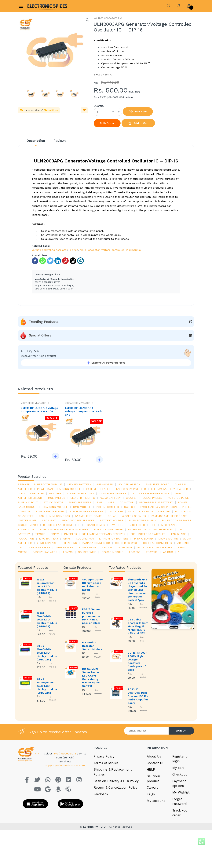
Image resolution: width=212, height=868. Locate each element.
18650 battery (110, 498)
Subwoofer (105, 484)
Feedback (101, 794)
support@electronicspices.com (65, 765)
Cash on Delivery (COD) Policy (116, 781)
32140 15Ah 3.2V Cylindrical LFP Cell (166, 507)
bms (99, 502)
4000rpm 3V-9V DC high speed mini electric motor (92, 585)
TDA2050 (134, 552)
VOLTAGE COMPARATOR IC (108, 18)
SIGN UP (181, 731)
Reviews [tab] (60, 141)
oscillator (94, 250)
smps (67, 539)
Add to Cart (138, 123)
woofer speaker (134, 516)
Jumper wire (64, 547)
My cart (178, 768)
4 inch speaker (39, 547)
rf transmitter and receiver (104, 534)
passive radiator (45, 552)
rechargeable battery (156, 502)
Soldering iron (129, 484)
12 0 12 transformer (108, 529)
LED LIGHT (49, 520)
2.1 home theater (98, 489)
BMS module (82, 507)
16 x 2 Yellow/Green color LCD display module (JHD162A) (47, 586)
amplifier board (157, 484)
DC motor (127, 502)
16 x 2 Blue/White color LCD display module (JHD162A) (47, 619)
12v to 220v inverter (131, 489)
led (22, 493)
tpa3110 (68, 552)
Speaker (24, 484)
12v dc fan (116, 511)
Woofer (132, 498)
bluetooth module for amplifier (64, 529)
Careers (152, 787)
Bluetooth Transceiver (155, 547)
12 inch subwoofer (113, 493)
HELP (151, 769)
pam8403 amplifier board (169, 516)
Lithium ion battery (113, 539)
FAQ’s (151, 794)
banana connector (96, 543)
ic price (74, 250)
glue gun (125, 547)
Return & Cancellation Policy (115, 787)
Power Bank (88, 547)
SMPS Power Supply (143, 520)
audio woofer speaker (78, 520)
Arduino (108, 547)
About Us (154, 756)
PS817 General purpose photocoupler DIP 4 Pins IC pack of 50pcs (92, 616)
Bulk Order (107, 123)
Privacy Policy (104, 756)
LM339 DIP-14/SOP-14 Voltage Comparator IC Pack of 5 (83, 411)
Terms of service (106, 763)
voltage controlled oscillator (49, 250)
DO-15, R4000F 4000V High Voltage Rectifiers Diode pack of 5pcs (137, 661)
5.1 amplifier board (89, 516)
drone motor (168, 539)
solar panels (152, 498)
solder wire (87, 552)
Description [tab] (36, 141)
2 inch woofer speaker (86, 511)
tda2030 (152, 552)
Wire (111, 502)
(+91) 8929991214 (66, 754)
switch (129, 507)
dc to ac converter (157, 543)
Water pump (28, 520)
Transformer (95, 525)
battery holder (111, 520)
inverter (71, 534)
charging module (55, 507)
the (153, 525)
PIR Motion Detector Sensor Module (92, 646)
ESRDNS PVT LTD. (95, 827)
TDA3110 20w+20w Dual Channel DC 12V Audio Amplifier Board (138, 696)
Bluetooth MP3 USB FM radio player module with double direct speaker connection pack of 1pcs (137, 590)
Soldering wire (126, 543)
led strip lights (83, 498)
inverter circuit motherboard (150, 529)
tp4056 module (112, 552)
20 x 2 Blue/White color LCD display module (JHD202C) (47, 653)
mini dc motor (60, 516)
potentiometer (108, 507)
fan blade (178, 534)
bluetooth (137, 525)
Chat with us (51, 110)
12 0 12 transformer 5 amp (150, 493)
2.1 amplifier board (80, 493)
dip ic (83, 250)
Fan (41, 516)
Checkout (180, 774)
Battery (55, 493)
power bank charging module (59, 489)
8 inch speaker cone (58, 525)
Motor (26, 511)
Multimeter (57, 498)
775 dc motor (53, 502)
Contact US (156, 763)
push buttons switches (148, 534)
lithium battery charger (169, 489)
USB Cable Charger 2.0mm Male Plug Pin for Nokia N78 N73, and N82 (138, 626)
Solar (112, 516)
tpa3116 (40, 534)
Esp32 (55, 534)
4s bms (168, 552)
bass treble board (50, 511)
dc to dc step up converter (149, 511)
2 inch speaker (48, 543)
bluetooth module (48, 484)
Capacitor (27, 539)
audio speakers (80, 502)
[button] (169, 6)
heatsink (70, 543)
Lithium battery (79, 484)
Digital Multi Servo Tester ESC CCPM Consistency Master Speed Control (91, 677)
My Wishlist (181, 792)
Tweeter (117, 525)
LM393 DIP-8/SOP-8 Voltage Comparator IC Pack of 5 (39, 410)
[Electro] (37, 6)
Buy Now (138, 112)
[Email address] (146, 731)
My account (156, 801)
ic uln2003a (133, 250)
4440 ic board (143, 539)
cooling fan (85, 539)
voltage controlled (113, 250)
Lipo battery (48, 539)
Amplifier (37, 493)
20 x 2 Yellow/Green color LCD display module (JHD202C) (47, 686)
